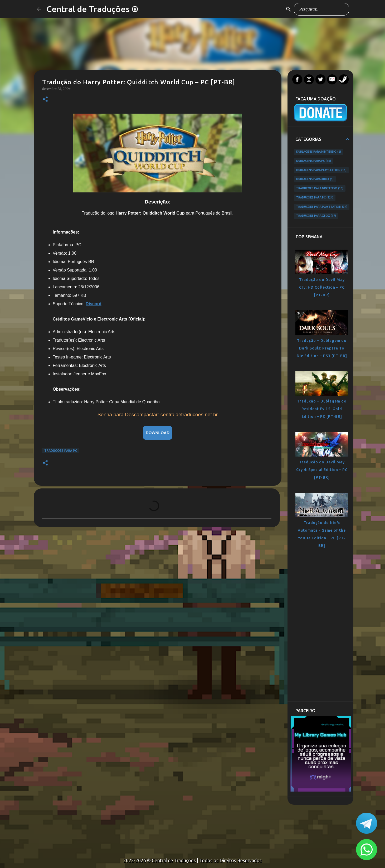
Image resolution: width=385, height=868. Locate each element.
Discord (94, 304)
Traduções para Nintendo (320, 188)
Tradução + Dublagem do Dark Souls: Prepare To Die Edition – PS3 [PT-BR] (322, 348)
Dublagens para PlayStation (321, 170)
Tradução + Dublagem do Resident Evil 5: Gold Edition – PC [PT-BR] (322, 409)
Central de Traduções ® (92, 9)
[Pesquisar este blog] (321, 9)
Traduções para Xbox (316, 216)
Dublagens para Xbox (315, 179)
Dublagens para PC (314, 161)
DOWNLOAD (158, 433)
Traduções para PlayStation (322, 207)
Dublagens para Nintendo (319, 152)
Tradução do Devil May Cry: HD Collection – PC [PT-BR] (322, 287)
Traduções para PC (61, 451)
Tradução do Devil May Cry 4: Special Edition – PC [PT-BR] (322, 470)
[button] (45, 100)
